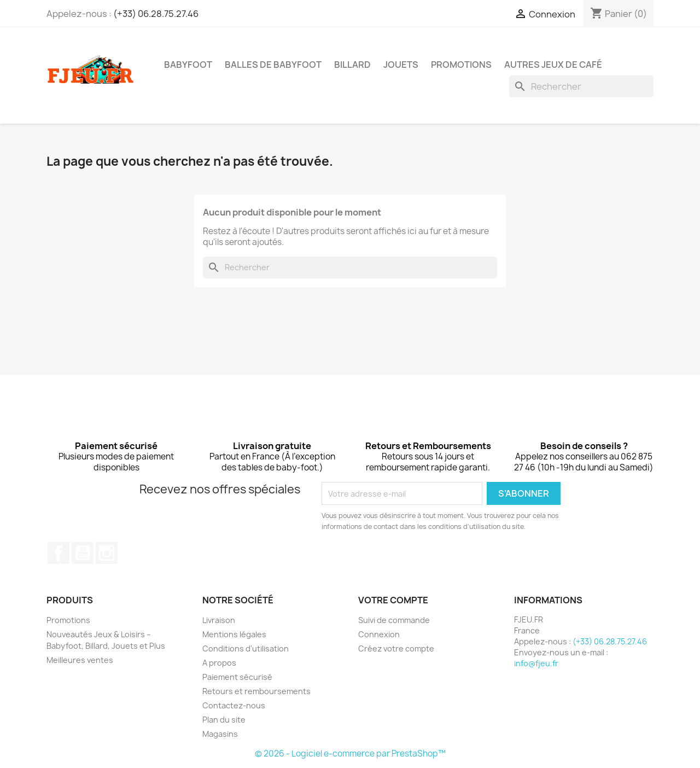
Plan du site (224, 720)
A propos (219, 663)
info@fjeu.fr (536, 663)
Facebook (59, 553)
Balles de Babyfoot (273, 65)
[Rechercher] (581, 86)
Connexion (379, 634)
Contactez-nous (234, 705)
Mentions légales (234, 634)
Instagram (107, 553)
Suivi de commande (394, 620)
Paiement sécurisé (237, 677)
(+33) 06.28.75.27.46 (156, 14)
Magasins (220, 734)
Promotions (68, 620)
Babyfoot (188, 65)
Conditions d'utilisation (246, 648)
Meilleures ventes (80, 660)
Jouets (401, 65)
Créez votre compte (396, 648)
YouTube (83, 553)
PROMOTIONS (461, 65)
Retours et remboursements (256, 691)
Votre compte (393, 600)
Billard (352, 65)
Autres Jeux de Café (553, 65)
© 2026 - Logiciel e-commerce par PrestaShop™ (350, 754)
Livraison (219, 620)
